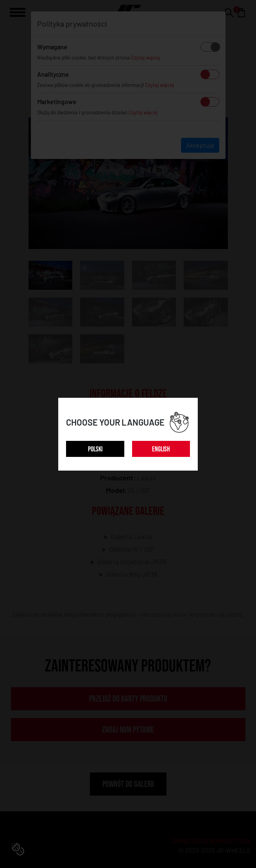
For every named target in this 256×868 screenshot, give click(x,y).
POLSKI (95, 449)
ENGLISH (161, 449)
